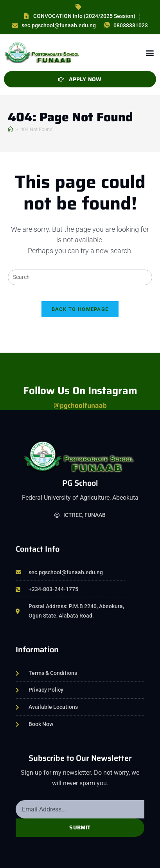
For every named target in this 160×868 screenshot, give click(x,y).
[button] (150, 52)
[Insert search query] (80, 277)
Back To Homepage (80, 309)
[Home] (10, 129)
